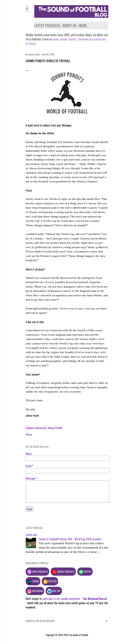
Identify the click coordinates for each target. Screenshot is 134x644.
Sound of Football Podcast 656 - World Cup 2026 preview (70, 539)
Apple (56, 39)
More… (84, 25)
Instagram (35, 591)
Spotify (73, 39)
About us (69, 25)
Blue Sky (54, 591)
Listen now (31, 535)
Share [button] (29, 434)
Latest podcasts (47, 25)
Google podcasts (63, 572)
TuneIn (81, 39)
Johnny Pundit (55, 428)
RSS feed (50, 581)
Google (63, 39)
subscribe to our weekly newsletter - (75, 599)
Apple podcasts (37, 572)
